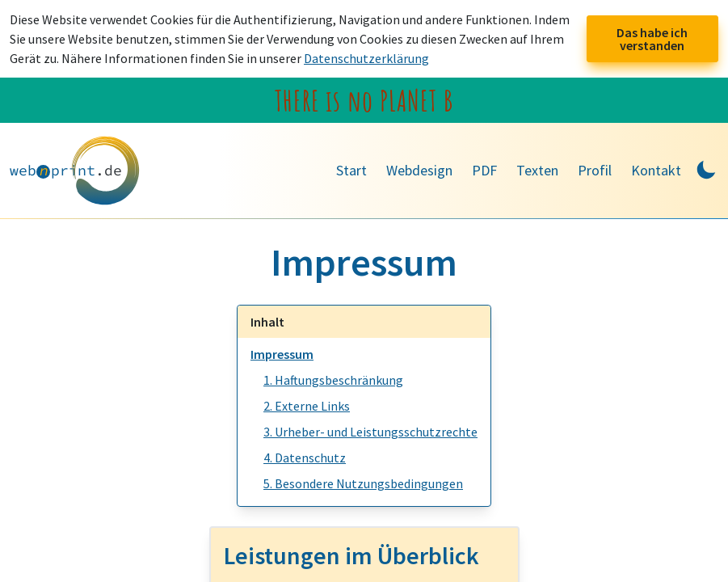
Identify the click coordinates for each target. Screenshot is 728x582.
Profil (595, 170)
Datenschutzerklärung (366, 58)
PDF (484, 170)
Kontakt (656, 170)
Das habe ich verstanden (652, 39)
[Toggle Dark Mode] (706, 168)
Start (351, 170)
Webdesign (419, 170)
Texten (537, 170)
